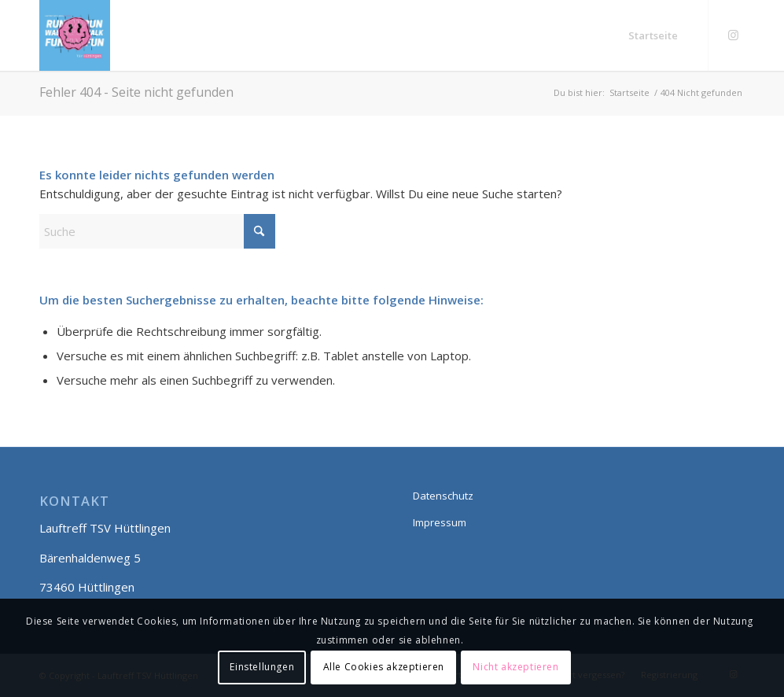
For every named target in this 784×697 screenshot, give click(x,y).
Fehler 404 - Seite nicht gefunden (136, 92)
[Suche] (157, 231)
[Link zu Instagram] (733, 35)
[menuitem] (653, 35)
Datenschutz (443, 496)
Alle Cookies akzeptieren (384, 667)
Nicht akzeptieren (515, 667)
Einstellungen (262, 667)
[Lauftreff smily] (75, 35)
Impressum (440, 522)
